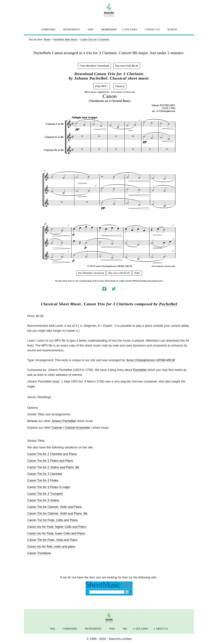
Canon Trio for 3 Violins (43, 500)
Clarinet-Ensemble (77, 428)
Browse (32, 421)
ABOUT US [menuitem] (162, 629)
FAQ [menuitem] (53, 629)
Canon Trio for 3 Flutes (43, 480)
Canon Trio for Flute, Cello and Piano (52, 520)
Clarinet (57, 428)
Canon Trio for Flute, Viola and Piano (52, 540)
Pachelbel (168, 304)
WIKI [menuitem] (91, 30)
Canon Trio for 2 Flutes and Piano (50, 461)
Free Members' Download (94, 66)
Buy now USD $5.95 (127, 66)
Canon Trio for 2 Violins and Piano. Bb (53, 467)
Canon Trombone (39, 553)
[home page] (109, 10)
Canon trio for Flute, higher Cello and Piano (57, 527)
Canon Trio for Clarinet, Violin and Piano (55, 507)
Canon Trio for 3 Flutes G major (49, 487)
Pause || (120, 86)
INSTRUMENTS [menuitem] (72, 30)
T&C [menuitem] (125, 629)
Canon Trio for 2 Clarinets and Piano (52, 454)
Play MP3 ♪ (102, 86)
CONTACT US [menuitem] (152, 30)
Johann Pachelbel (64, 421)
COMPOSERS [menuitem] (48, 30)
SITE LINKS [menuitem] (131, 30)
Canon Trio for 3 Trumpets (45, 494)
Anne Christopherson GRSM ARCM (151, 360)
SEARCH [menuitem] (172, 30)
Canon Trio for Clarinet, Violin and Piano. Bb (57, 513)
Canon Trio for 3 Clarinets (45, 474)
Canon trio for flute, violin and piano (51, 547)
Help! (137, 273)
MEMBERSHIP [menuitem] (109, 30)
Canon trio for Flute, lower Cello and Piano (56, 533)
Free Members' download (91, 273)
